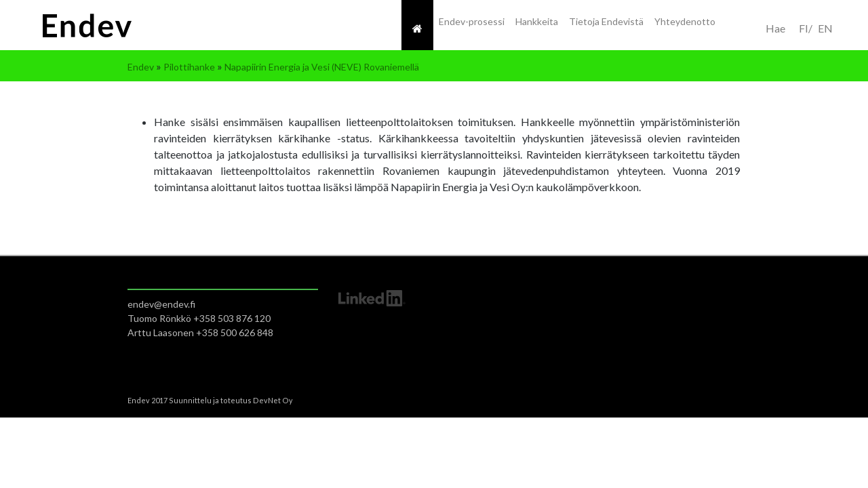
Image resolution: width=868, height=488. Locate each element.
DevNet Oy (273, 400)
